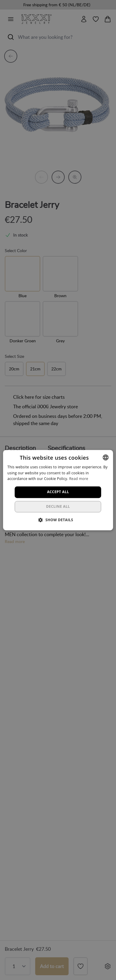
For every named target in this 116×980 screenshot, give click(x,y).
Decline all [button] (58, 506)
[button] (58, 520)
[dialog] (58, 490)
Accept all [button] (58, 492)
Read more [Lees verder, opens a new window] (79, 479)
